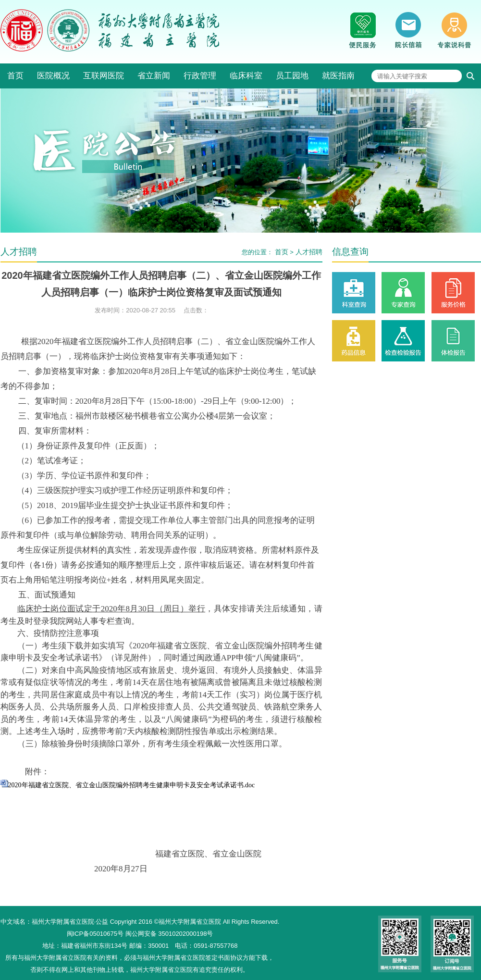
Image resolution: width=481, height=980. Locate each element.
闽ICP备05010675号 (95, 934)
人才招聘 (309, 252)
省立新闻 (154, 76)
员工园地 (292, 76)
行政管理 (200, 76)
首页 (15, 76)
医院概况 (53, 76)
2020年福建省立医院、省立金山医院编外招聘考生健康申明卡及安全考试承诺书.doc (132, 785)
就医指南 (338, 76)
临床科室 (246, 76)
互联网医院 (104, 76)
